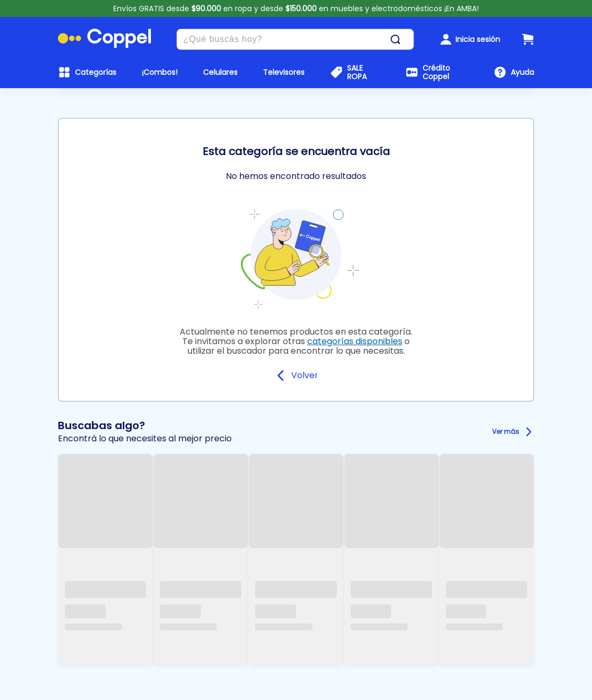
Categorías (96, 72)
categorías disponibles (355, 341)
